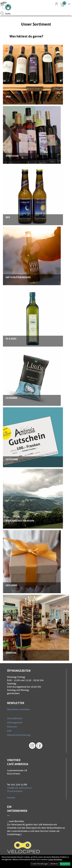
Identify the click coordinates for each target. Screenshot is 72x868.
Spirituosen (12, 156)
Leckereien (11, 398)
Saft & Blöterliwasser (18, 277)
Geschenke (11, 585)
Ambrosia (11, 653)
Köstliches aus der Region (20, 521)
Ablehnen (54, 864)
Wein (8, 97)
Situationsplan (15, 791)
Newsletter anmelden (18, 709)
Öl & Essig (11, 339)
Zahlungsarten (15, 722)
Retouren (12, 727)
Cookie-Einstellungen (40, 864)
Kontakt (11, 798)
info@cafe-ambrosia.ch (19, 788)
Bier (8, 217)
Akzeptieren (65, 864)
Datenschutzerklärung (19, 735)
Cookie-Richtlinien (55, 860)
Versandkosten (15, 718)
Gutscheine (12, 459)
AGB (9, 731)
